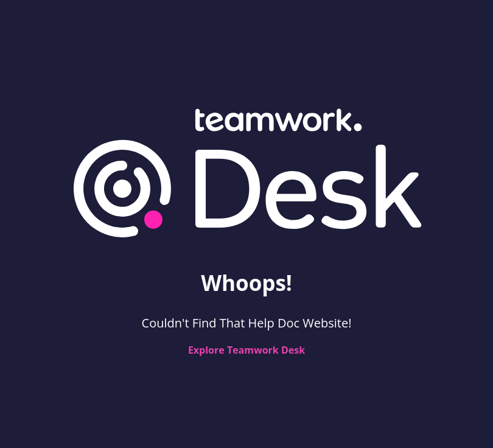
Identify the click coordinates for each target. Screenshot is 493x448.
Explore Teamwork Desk (246, 350)
